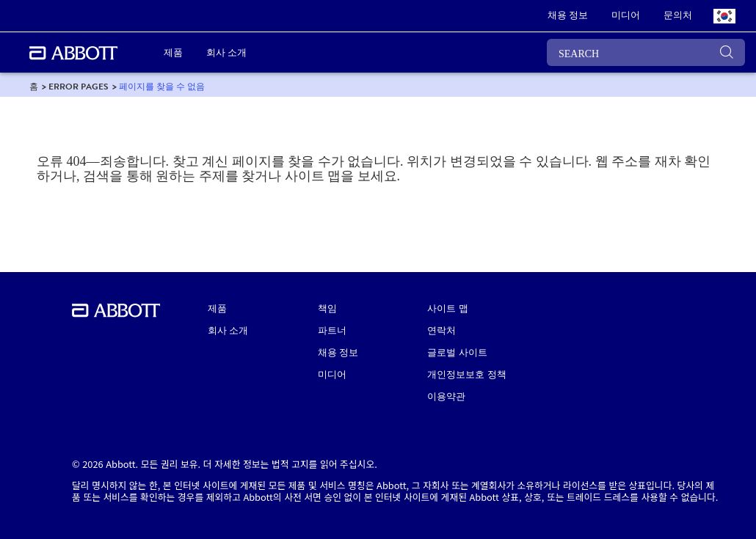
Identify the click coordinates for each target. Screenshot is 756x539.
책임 (327, 309)
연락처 (441, 331)
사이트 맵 (447, 309)
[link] (568, 16)
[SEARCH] (646, 52)
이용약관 (446, 397)
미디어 (332, 375)
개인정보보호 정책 (466, 375)
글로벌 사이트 (457, 353)
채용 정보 (338, 353)
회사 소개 (228, 331)
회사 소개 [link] (226, 52)
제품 (217, 309)
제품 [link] (173, 52)
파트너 (332, 331)
